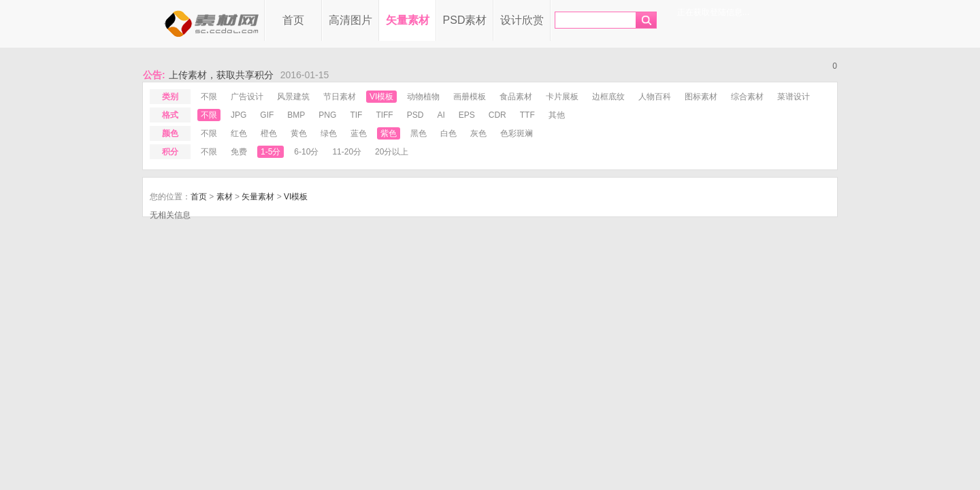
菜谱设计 (794, 97)
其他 (557, 115)
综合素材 (747, 97)
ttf (527, 115)
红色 (239, 133)
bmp (296, 115)
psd (415, 115)
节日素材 (340, 97)
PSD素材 (465, 20)
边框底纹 (608, 97)
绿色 (329, 133)
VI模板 (381, 97)
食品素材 (516, 97)
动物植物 (423, 97)
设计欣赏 (522, 20)
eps (467, 115)
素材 (225, 197)
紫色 (389, 133)
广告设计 (247, 97)
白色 (448, 133)
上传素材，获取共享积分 (221, 75)
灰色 (478, 133)
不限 (209, 97)
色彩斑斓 (517, 133)
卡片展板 (562, 97)
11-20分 (347, 152)
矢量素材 (408, 20)
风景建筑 (293, 97)
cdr (497, 115)
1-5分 (271, 152)
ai (441, 115)
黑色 (419, 133)
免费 (239, 152)
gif (267, 115)
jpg (239, 115)
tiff (384, 115)
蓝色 (359, 133)
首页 (293, 20)
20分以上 (392, 152)
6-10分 (306, 152)
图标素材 (701, 97)
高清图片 (350, 20)
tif (356, 115)
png (327, 115)
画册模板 (470, 97)
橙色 (269, 133)
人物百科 (655, 97)
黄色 (299, 133)
